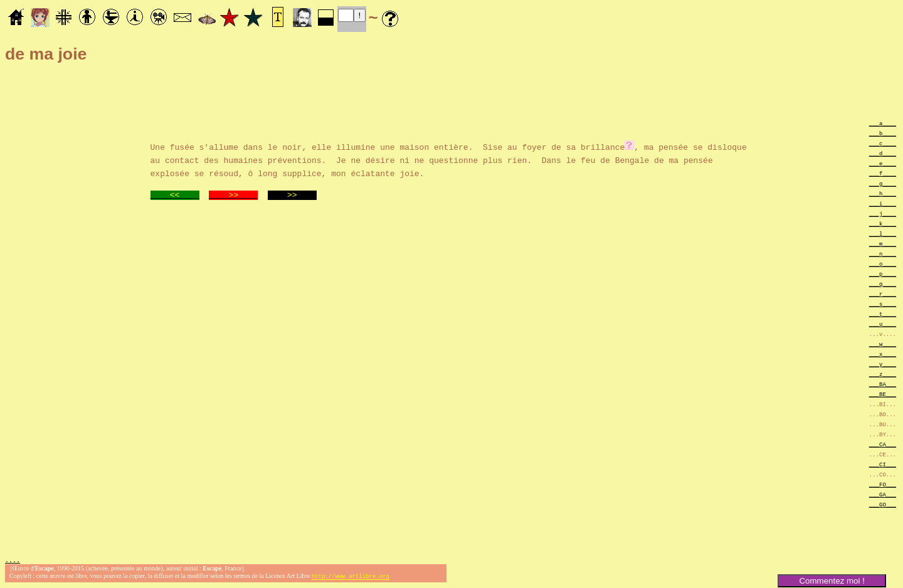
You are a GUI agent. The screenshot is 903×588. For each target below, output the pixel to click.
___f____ (883, 173)
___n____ (883, 254)
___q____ (883, 284)
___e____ (883, 163)
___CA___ (883, 444)
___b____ (883, 133)
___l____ (883, 234)
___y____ (883, 364)
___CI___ (883, 464)
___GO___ (883, 504)
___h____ (883, 193)
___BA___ (883, 384)
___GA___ (883, 494)
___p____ (883, 274)
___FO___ (883, 484)
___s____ (883, 304)
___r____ (883, 294)
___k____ (883, 223)
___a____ (883, 123)
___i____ (883, 203)
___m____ (883, 244)
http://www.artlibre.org (351, 578)
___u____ (883, 324)
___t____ (883, 314)
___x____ (883, 354)
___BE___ (883, 394)
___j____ (883, 213)
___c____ (883, 143)
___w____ (883, 344)
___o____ (883, 264)
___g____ (883, 183)
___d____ (883, 153)
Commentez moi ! (832, 581)
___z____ (883, 374)
